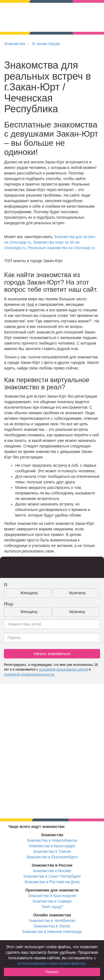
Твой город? (52, 907)
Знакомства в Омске (52, 926)
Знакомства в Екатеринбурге (52, 857)
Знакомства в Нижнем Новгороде (52, 932)
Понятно (52, 972)
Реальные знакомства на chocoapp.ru (61, 248)
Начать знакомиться (52, 654)
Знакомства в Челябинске (52, 921)
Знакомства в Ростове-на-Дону (52, 882)
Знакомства (15, 44)
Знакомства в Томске (52, 851)
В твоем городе (46, 44)
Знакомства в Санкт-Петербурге (52, 876)
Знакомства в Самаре (52, 901)
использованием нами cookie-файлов (51, 963)
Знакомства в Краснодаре (52, 846)
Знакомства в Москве (52, 871)
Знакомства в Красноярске (52, 896)
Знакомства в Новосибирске (52, 840)
